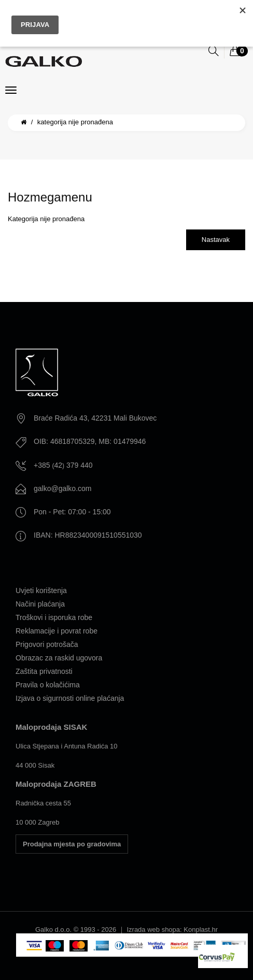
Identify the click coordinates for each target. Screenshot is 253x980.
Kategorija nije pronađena (75, 122)
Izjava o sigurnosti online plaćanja (70, 698)
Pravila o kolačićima (48, 685)
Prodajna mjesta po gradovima (72, 844)
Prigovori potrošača (47, 644)
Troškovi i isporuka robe (54, 617)
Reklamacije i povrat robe (57, 631)
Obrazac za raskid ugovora (59, 658)
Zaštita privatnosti (44, 671)
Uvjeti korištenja (41, 590)
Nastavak (216, 240)
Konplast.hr (201, 929)
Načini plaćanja (40, 604)
